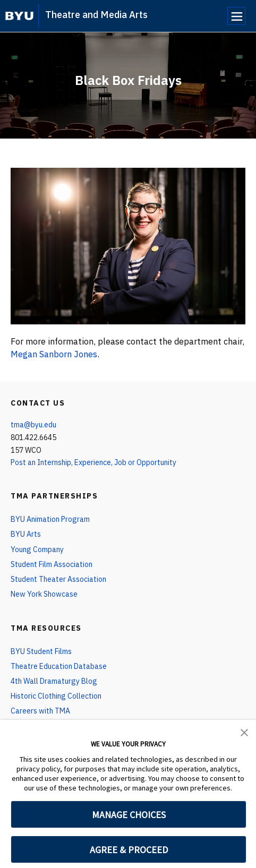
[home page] (19, 16)
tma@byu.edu (33, 425)
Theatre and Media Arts (96, 15)
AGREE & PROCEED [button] (129, 850)
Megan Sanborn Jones (54, 354)
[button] (244, 732)
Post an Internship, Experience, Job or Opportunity (93, 462)
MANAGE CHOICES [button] (129, 815)
